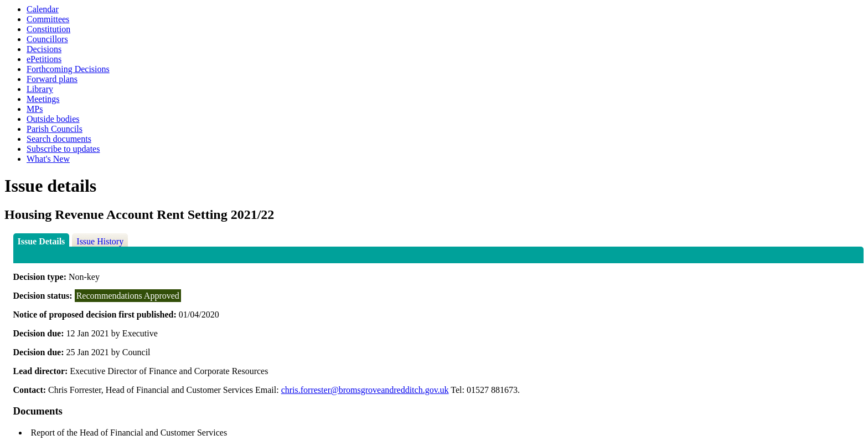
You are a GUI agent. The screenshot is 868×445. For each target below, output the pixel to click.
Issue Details (42, 241)
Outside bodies (53, 119)
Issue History (100, 241)
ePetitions (44, 59)
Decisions (44, 49)
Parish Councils (55, 129)
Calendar (43, 9)
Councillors (47, 39)
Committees (48, 19)
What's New (48, 159)
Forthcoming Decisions (68, 69)
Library (40, 89)
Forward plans (52, 79)
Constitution (48, 29)
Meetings (43, 99)
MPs (35, 109)
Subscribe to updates (63, 149)
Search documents (59, 139)
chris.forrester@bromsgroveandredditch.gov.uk (365, 390)
